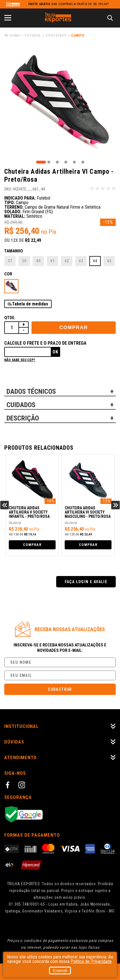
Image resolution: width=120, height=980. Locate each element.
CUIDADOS (21, 405)
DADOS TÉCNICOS (31, 391)
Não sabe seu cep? (20, 360)
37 (10, 261)
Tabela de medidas (30, 304)
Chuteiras (56, 35)
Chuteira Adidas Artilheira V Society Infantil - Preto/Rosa (29, 512)
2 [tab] (49, 162)
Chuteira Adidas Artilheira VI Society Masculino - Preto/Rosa (88, 512)
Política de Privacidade (91, 961)
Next (115, 505)
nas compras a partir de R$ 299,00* (69, 4)
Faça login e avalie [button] (86, 582)
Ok (55, 352)
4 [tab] (66, 162)
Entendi (60, 970)
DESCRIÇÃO (23, 418)
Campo (78, 35)
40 (38, 261)
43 (81, 261)
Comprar (74, 327)
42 (67, 261)
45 (109, 261)
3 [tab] (57, 162)
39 (24, 261)
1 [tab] (41, 162)
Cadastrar (60, 689)
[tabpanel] (60, 103)
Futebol (33, 35)
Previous (5, 505)
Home (15, 35)
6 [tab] (83, 162)
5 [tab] (74, 162)
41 (52, 261)
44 (95, 261)
